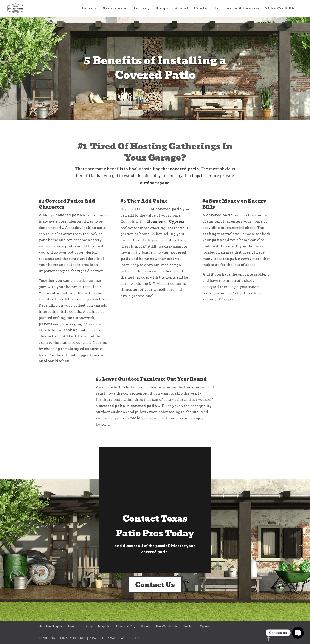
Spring (145, 626)
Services (113, 9)
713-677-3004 (280, 9)
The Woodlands (166, 626)
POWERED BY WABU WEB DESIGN (114, 638)
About (182, 9)
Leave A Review (242, 9)
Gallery (141, 9)
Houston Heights (51, 626)
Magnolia (104, 626)
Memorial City (126, 626)
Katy (89, 626)
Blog (160, 9)
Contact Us (206, 9)
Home (87, 9)
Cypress (177, 222)
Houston (155, 222)
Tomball (189, 626)
